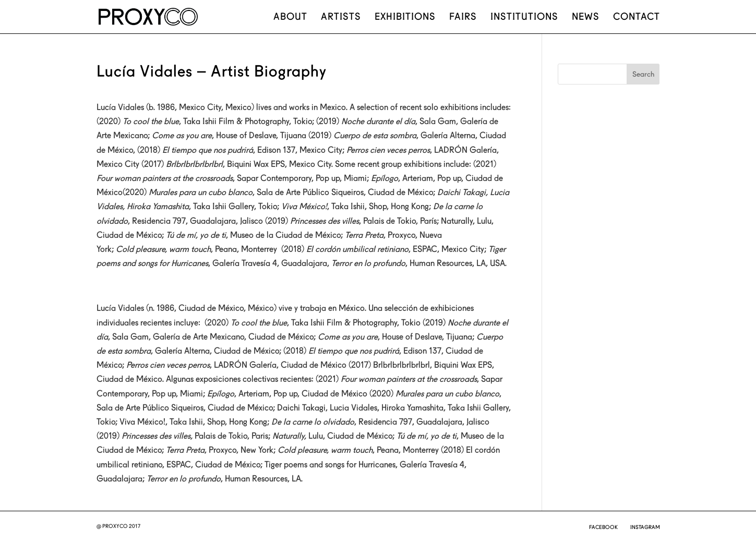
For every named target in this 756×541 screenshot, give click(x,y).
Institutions (524, 17)
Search (643, 74)
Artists (341, 17)
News (586, 17)
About (290, 17)
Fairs (463, 17)
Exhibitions (405, 17)
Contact (637, 17)
